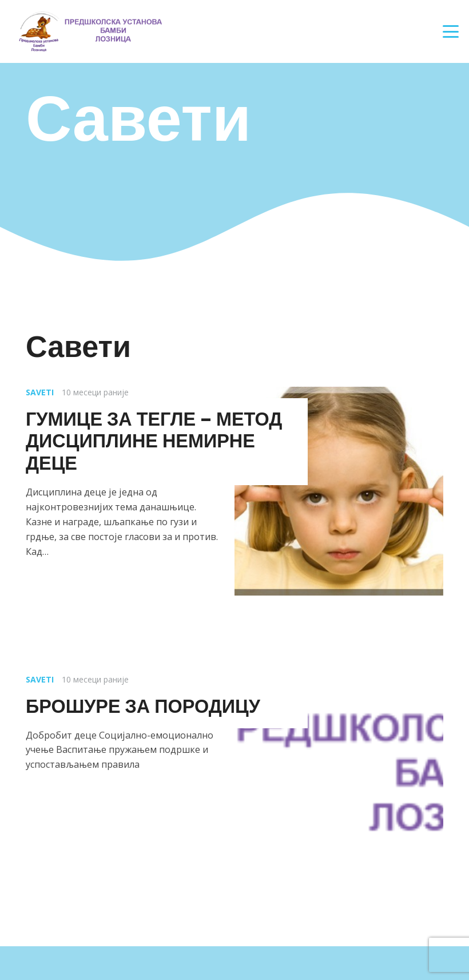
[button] (451, 31)
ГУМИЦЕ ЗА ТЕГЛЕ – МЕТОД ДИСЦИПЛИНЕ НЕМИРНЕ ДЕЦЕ (154, 441)
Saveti (40, 392)
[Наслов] (90, 31)
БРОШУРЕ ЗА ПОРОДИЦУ (143, 706)
